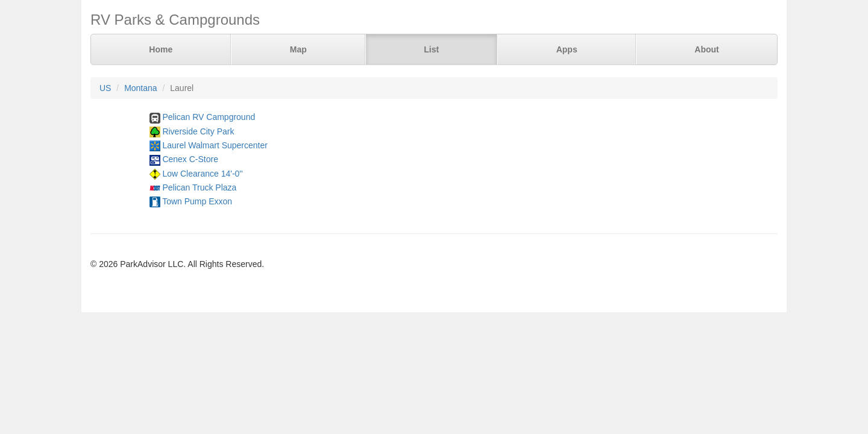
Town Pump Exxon (197, 201)
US (105, 88)
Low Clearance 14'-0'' (202, 174)
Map (298, 49)
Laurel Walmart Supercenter (215, 145)
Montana (140, 88)
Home (161, 49)
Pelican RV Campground (209, 117)
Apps (567, 49)
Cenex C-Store (190, 159)
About (706, 49)
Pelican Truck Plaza (199, 187)
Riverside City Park (198, 131)
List (431, 49)
